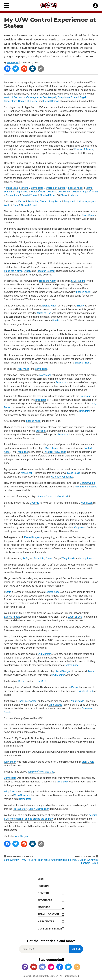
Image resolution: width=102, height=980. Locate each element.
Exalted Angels (12, 617)
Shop (41, 879)
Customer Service (50, 929)
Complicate (64, 97)
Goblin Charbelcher (39, 809)
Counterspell (50, 97)
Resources (45, 900)
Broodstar (61, 382)
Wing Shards (21, 192)
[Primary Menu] (7, 6)
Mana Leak (12, 188)
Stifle (16, 205)
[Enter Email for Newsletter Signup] (44, 949)
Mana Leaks (74, 473)
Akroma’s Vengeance (30, 97)
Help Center (46, 922)
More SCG (44, 907)
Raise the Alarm (48, 281)
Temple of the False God (41, 772)
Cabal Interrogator (28, 701)
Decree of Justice (28, 101)
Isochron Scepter (46, 271)
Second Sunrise (46, 497)
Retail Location (48, 914)
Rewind (24, 188)
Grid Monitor (44, 654)
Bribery (27, 271)
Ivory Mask (55, 202)
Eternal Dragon (51, 101)
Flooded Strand (48, 195)
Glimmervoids (87, 483)
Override (35, 503)
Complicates (87, 558)
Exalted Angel (78, 97)
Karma (22, 202)
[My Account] (95, 6)
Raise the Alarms (13, 271)
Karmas (22, 681)
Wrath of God (11, 97)
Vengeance (80, 527)
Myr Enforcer (52, 448)
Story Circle (70, 202)
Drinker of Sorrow (84, 149)
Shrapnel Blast (82, 363)
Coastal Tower (29, 195)
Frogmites (22, 452)
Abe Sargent (13, 63)
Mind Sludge (63, 671)
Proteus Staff (20, 809)
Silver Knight (78, 281)
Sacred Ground (29, 205)
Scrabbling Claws (37, 202)
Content (44, 893)
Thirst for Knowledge (55, 452)
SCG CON (43, 886)
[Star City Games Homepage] (51, 5)
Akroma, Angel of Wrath (85, 192)
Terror (91, 671)
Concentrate (11, 101)
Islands (74, 195)
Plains (64, 195)
